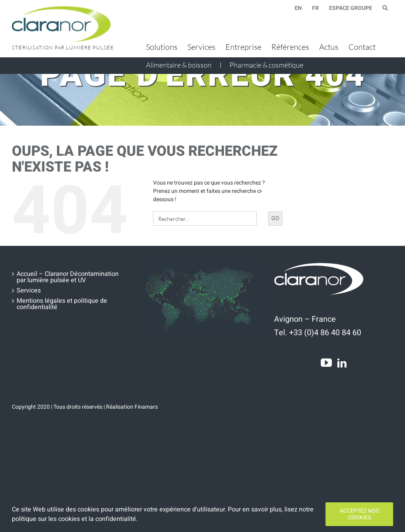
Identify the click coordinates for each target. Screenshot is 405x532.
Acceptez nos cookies (359, 514)
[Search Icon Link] (385, 8)
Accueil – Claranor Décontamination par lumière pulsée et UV (68, 277)
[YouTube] (326, 363)
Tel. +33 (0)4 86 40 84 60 (318, 333)
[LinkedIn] (342, 363)
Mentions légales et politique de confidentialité (62, 304)
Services (29, 291)
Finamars (146, 407)
